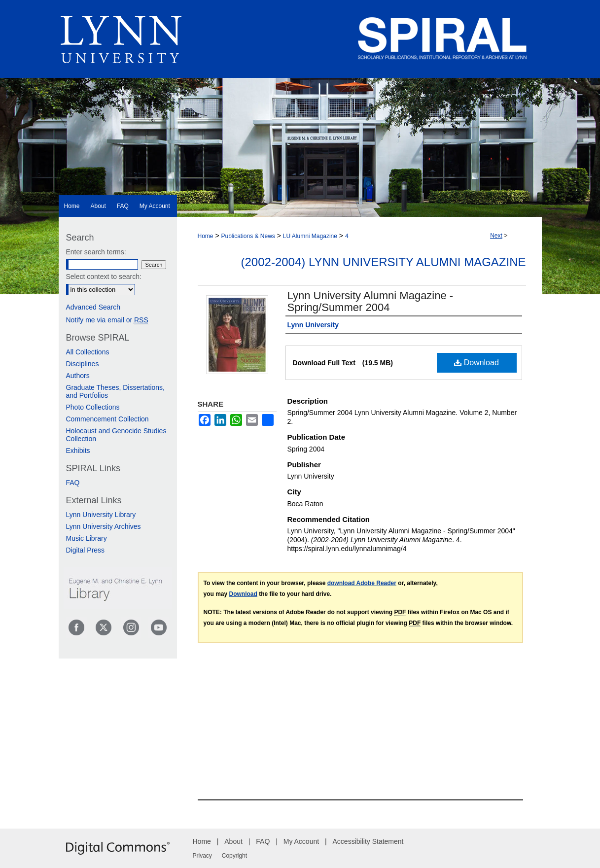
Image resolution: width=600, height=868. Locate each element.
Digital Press (86, 550)
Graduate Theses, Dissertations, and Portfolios (116, 391)
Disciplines (83, 364)
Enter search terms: (96, 252)
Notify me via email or (107, 320)
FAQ (73, 483)
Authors (78, 376)
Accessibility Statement (368, 841)
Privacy (202, 856)
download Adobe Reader (362, 583)
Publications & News (248, 236)
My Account (301, 841)
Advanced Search (93, 307)
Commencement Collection (107, 419)
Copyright (234, 856)
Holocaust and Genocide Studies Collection (116, 435)
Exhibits (78, 451)
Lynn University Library (101, 515)
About (233, 841)
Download (476, 363)
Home (206, 236)
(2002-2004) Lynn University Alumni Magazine (384, 262)
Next (496, 236)
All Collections (88, 352)
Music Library (87, 538)
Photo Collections (93, 407)
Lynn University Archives (104, 526)
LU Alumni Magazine (310, 236)
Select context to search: (104, 277)
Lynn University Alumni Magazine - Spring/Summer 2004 (371, 301)
